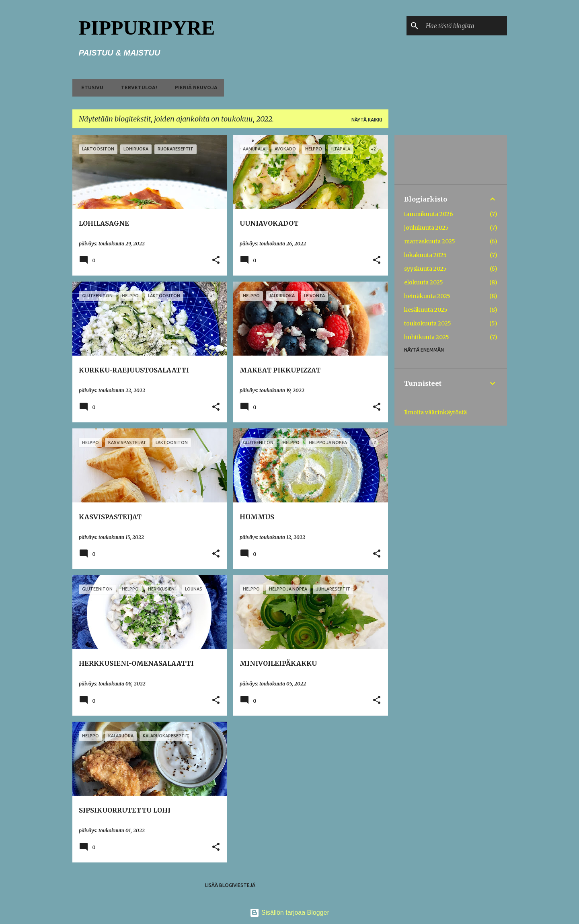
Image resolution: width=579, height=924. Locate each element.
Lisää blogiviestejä (230, 885)
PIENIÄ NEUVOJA (194, 87)
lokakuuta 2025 (425, 255)
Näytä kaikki (367, 120)
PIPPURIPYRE (147, 28)
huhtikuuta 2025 (427, 337)
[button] (216, 260)
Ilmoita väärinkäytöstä (435, 412)
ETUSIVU (90, 87)
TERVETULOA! (137, 87)
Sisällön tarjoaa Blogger (289, 913)
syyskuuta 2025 (425, 269)
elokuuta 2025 (424, 282)
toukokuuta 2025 (428, 323)
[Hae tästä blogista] (465, 26)
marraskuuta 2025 (430, 241)
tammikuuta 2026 (429, 214)
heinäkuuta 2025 (427, 296)
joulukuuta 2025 (426, 228)
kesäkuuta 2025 (426, 310)
